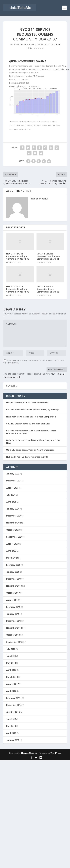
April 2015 (11, 733)
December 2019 (14, 579)
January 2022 (13, 474)
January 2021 (13, 509)
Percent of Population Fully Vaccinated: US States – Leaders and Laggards (32, 432)
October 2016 (13, 712)
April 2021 (11, 502)
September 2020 (14, 537)
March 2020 (12, 558)
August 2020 (12, 544)
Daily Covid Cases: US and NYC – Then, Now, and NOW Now (33, 441)
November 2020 (14, 523)
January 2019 (13, 614)
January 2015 (13, 740)
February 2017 (13, 698)
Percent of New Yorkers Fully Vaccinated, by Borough (33, 410)
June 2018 (11, 656)
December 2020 (14, 516)
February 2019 (13, 607)
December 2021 (14, 481)
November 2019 (14, 586)
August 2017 (12, 684)
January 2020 (13, 572)
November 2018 (14, 628)
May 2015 (11, 726)
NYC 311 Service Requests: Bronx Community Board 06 (48, 289)
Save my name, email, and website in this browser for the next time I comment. (34, 362)
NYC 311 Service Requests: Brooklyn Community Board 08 (18, 289)
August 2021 (12, 488)
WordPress (56, 753)
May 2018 (11, 663)
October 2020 (13, 530)
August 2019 (12, 600)
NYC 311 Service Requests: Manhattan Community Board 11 (48, 256)
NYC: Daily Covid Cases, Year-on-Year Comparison (31, 417)
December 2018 (14, 621)
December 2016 (14, 705)
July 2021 (11, 495)
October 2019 (13, 593)
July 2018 (11, 649)
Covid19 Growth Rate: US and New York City (28, 424)
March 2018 (12, 677)
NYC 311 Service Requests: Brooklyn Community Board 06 (18, 256)
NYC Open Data (24, 122)
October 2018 (13, 635)
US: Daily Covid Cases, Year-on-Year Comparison (30, 450)
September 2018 (14, 642)
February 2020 (13, 565)
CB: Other (55, 45)
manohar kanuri (27, 45)
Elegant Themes (29, 753)
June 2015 (11, 719)
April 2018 (11, 670)
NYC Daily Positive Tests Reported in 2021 (27, 457)
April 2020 (11, 551)
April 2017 (11, 691)
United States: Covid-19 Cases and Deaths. (28, 403)
